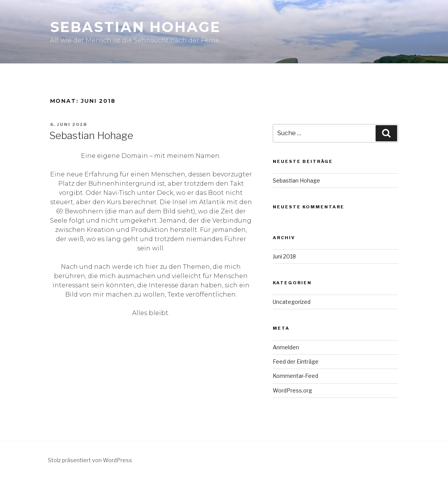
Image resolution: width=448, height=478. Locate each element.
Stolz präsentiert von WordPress (90, 460)
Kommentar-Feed (295, 376)
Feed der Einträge (296, 361)
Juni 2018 (284, 256)
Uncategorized (292, 302)
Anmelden (286, 347)
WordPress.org (292, 390)
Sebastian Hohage (135, 27)
